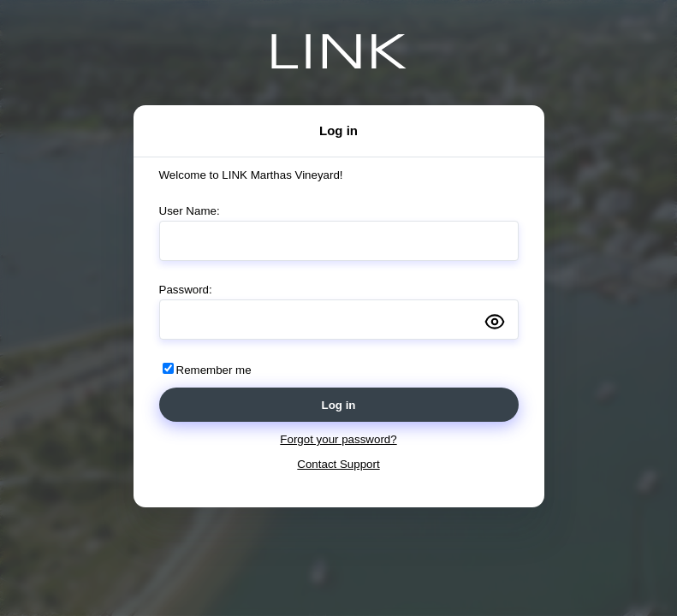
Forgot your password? (338, 439)
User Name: (190, 211)
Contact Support (338, 464)
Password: (186, 290)
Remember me (214, 370)
